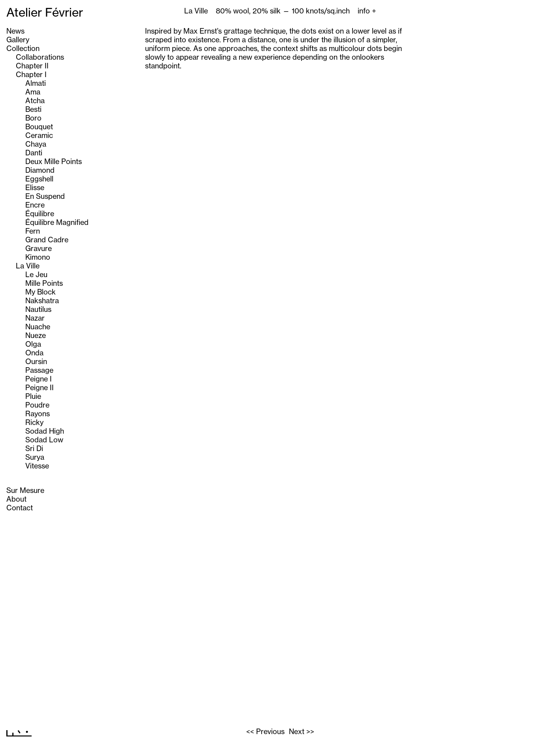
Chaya (36, 144)
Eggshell (39, 179)
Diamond (40, 170)
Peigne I (39, 379)
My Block (41, 292)
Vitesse (37, 466)
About (16, 499)
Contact (20, 508)
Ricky (34, 422)
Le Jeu (36, 274)
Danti (34, 153)
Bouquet (39, 126)
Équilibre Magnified (57, 222)
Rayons (38, 413)
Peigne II (40, 387)
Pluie (33, 396)
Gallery (18, 40)
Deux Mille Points (54, 161)
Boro (33, 118)
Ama (33, 92)
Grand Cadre (47, 240)
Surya (35, 457)
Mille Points (44, 283)
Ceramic (39, 135)
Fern (33, 231)
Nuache (38, 327)
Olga (33, 344)
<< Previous (265, 731)
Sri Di (34, 448)
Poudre (37, 405)
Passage (39, 370)
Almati (36, 83)
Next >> (302, 731)
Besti (33, 109)
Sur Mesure (25, 490)
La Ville (28, 266)
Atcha (35, 100)
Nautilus (38, 309)
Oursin (36, 361)
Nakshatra (42, 300)
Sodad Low (44, 440)
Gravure (39, 248)
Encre (35, 205)
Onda (34, 353)
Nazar (35, 318)
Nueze (36, 335)
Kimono (38, 257)
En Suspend (45, 196)
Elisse (35, 187)
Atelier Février (45, 12)
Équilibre (40, 213)
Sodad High (45, 431)
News (15, 31)
